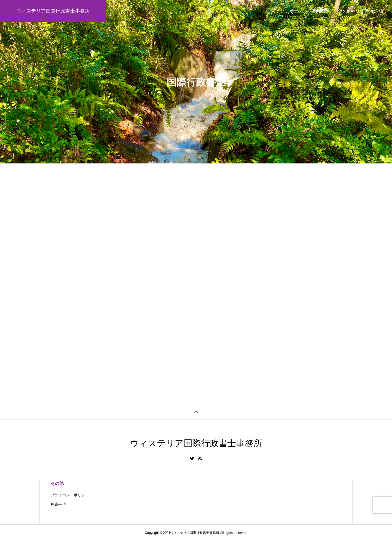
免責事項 (58, 504)
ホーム (296, 11)
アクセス (346, 11)
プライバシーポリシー (70, 495)
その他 (57, 483)
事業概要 (320, 11)
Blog (369, 11)
